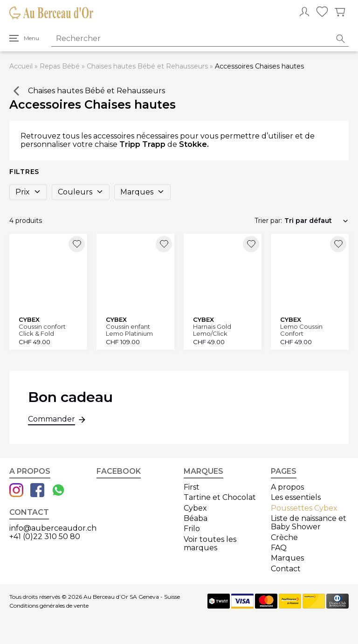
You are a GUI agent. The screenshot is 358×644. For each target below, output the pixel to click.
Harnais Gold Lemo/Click (212, 330)
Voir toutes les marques (210, 544)
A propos (287, 487)
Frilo (192, 529)
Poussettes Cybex (304, 508)
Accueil (21, 66)
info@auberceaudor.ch (53, 528)
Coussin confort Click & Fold (42, 330)
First (192, 487)
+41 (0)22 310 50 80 (45, 537)
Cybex (195, 508)
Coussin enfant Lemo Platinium (129, 330)
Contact (286, 569)
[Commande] (317, 221)
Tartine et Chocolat (220, 497)
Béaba (196, 518)
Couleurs (81, 192)
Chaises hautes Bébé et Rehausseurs (147, 66)
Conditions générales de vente (49, 606)
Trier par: (268, 221)
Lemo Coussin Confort (301, 330)
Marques (142, 192)
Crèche (284, 537)
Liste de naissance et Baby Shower (309, 523)
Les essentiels (296, 497)
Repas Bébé (60, 66)
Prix (28, 192)
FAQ (279, 548)
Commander (52, 420)
